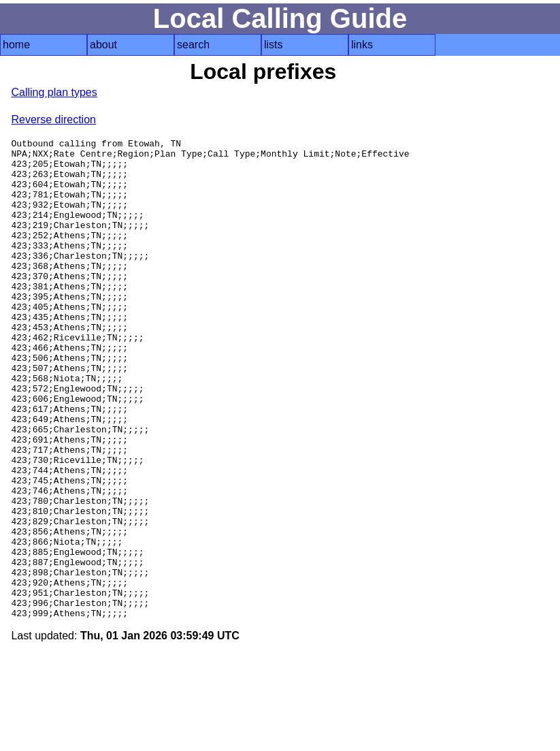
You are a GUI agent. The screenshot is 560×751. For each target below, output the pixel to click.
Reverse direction (53, 119)
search (193, 45)
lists (274, 45)
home (16, 45)
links (362, 45)
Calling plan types (54, 92)
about (103, 45)
